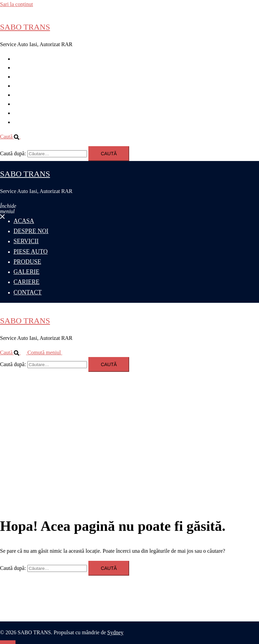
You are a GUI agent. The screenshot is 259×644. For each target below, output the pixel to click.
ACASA (23, 59)
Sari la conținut (17, 4)
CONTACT (26, 122)
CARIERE (25, 113)
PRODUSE (26, 95)
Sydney (115, 632)
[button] (13, 137)
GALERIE (25, 104)
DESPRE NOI (29, 68)
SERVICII (25, 77)
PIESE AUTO (29, 86)
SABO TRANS (25, 27)
